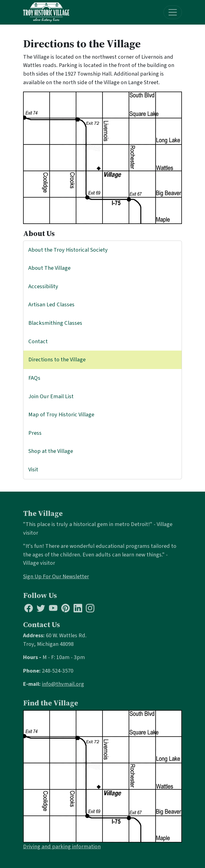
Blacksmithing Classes (55, 323)
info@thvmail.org (63, 684)
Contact (38, 341)
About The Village (49, 268)
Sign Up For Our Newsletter (56, 576)
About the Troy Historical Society (68, 250)
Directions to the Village (57, 359)
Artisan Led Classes (51, 304)
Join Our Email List (51, 396)
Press (35, 433)
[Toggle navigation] (173, 12)
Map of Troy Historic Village (61, 414)
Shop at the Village (51, 451)
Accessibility (43, 286)
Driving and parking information (62, 846)
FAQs (34, 378)
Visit (33, 469)
